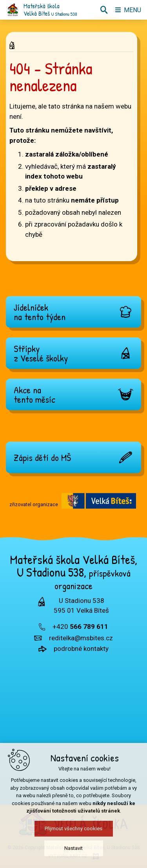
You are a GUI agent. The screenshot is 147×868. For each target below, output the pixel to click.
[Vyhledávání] (104, 10)
